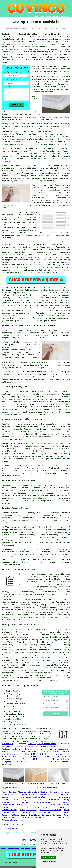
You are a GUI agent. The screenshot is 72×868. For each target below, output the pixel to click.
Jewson (66, 265)
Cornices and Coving (50, 810)
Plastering (25, 820)
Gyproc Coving (17, 797)
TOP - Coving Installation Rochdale (19, 829)
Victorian (13, 120)
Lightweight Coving (37, 792)
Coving (20, 805)
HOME (36, 16)
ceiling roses (34, 178)
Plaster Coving (48, 797)
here (55, 680)
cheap (5, 222)
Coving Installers (60, 807)
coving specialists (11, 308)
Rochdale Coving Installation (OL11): (21, 34)
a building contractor (40, 759)
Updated (35, 848)
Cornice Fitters (17, 792)
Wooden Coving (32, 797)
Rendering (40, 818)
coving (14, 665)
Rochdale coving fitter (57, 151)
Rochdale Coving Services (20, 686)
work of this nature (42, 200)
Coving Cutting (48, 795)
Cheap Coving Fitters (48, 812)
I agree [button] (44, 857)
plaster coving (29, 444)
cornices (47, 178)
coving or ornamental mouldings (42, 39)
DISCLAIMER (65, 16)
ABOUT (49, 16)
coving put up (24, 54)
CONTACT (56, 16)
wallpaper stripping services (18, 746)
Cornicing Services (59, 792)
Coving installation (12, 288)
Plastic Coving (10, 795)
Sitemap (4, 848)
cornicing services (36, 752)
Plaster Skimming (10, 820)
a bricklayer (47, 757)
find (11, 629)
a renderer (61, 754)
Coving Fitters (26, 848)
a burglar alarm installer (26, 749)
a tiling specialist (21, 741)
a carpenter (19, 757)
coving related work (22, 612)
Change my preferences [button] (49, 861)
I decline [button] (52, 857)
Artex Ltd (57, 273)
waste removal (58, 746)
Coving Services (29, 795)
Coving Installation (59, 805)
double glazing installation (42, 744)
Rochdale (51, 288)
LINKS (42, 16)
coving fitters (26, 313)
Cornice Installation (37, 807)
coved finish (44, 159)
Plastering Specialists (58, 818)
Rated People (26, 257)
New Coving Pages (13, 848)
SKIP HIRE (36, 754)
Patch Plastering (25, 818)
